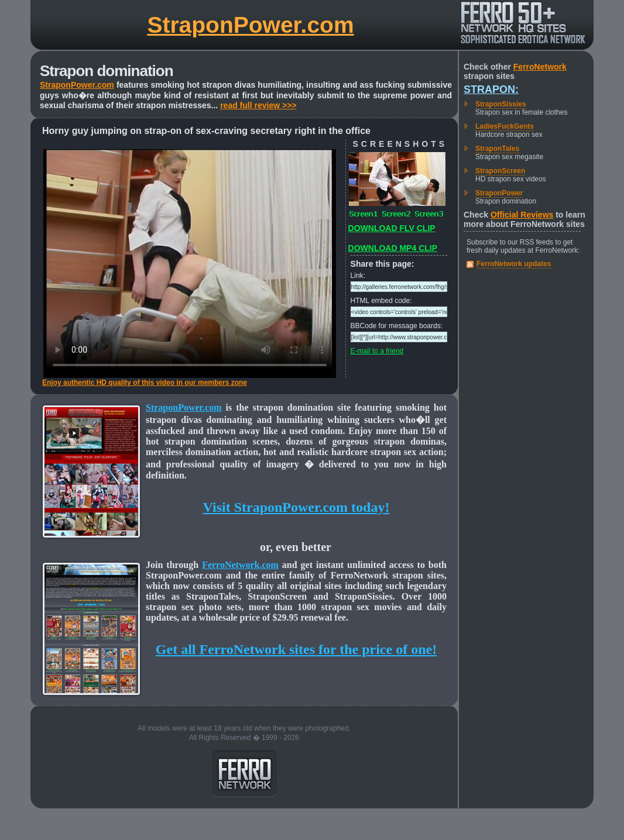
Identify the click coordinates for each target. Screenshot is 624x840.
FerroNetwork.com (240, 565)
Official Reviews (522, 215)
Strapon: (491, 89)
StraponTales (497, 149)
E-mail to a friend (377, 351)
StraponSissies (501, 104)
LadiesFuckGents (505, 126)
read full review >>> (258, 105)
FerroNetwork (540, 67)
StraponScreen (500, 171)
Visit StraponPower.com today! (296, 507)
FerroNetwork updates (514, 264)
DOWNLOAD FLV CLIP (392, 228)
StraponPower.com (250, 25)
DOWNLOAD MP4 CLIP (393, 248)
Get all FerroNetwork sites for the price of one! (296, 649)
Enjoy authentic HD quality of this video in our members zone (145, 383)
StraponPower (499, 193)
